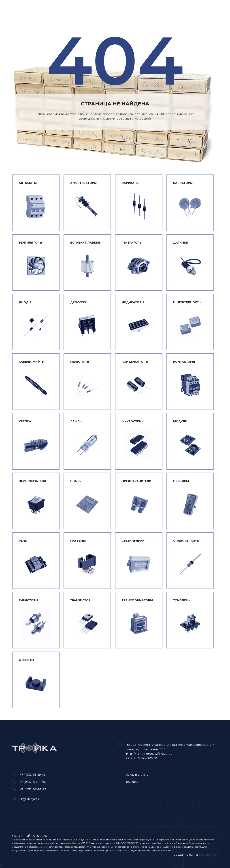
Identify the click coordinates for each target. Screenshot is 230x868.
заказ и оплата (137, 774)
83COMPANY (208, 855)
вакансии (133, 782)
